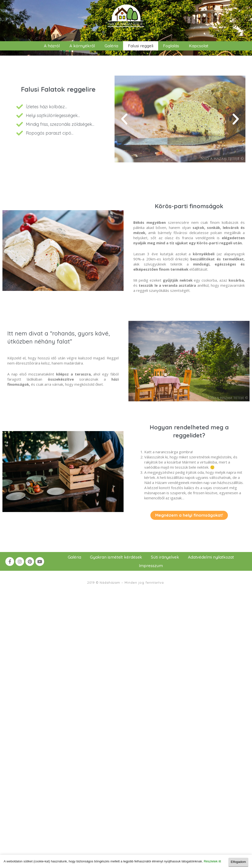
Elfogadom (238, 861)
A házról (52, 46)
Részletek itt (212, 861)
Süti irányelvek (165, 557)
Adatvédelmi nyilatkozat (211, 557)
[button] (124, 119)
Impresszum (151, 566)
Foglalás (171, 46)
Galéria (111, 46)
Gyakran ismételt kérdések (116, 557)
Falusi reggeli (141, 46)
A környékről (82, 46)
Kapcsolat (199, 46)
